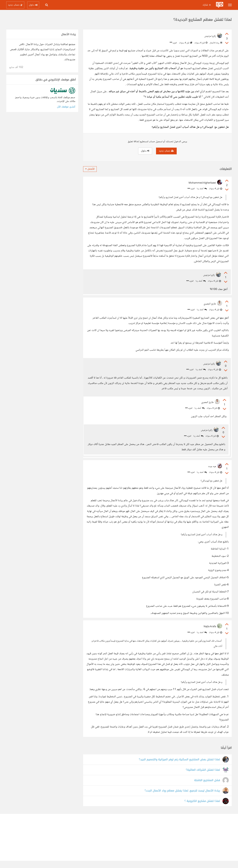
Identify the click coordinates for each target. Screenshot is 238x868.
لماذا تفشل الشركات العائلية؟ (203, 777)
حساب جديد (166, 151)
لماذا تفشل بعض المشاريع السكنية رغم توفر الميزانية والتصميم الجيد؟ (179, 767)
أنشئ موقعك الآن (66, 107)
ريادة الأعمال (216, 43)
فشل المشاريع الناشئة (207, 788)
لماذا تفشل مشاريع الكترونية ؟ (202, 808)
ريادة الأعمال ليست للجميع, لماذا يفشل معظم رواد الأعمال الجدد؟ (182, 798)
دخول (145, 151)
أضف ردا (202, 189)
